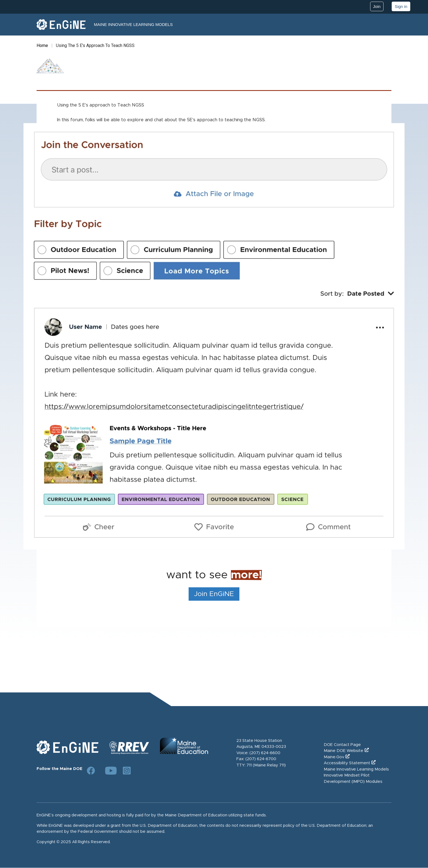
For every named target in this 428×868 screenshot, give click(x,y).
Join (377, 6)
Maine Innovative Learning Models (133, 24)
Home (42, 45)
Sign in (401, 6)
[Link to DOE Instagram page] (127, 771)
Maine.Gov (334, 757)
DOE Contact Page (342, 745)
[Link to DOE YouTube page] (109, 771)
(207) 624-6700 (261, 759)
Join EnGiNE (214, 594)
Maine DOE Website (344, 751)
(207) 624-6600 (265, 753)
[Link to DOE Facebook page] (91, 771)
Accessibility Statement (347, 763)
